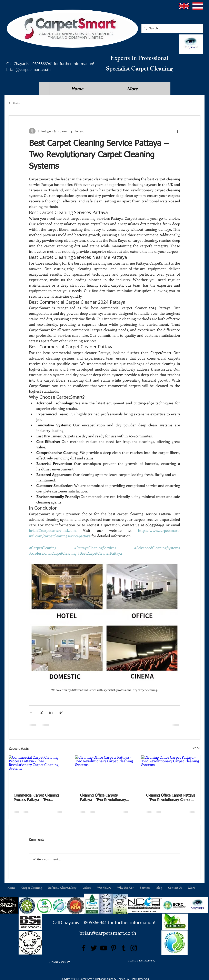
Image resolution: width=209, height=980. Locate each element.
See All (196, 748)
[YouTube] (104, 948)
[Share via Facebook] (31, 712)
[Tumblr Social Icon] (124, 948)
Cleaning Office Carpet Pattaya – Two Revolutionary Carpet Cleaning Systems (171, 798)
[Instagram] (134, 948)
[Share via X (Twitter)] (41, 712)
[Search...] (172, 28)
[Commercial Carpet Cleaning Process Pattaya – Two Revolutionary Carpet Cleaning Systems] (38, 772)
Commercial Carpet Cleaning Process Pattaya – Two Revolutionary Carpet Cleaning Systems (38, 798)
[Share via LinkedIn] (51, 712)
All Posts (14, 103)
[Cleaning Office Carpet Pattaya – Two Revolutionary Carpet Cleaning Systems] (171, 772)
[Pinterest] (114, 948)
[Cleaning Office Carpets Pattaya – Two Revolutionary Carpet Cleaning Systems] (105, 772)
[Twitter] (94, 948)
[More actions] (178, 131)
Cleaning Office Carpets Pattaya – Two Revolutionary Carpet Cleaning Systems (103, 798)
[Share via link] (61, 712)
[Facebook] (84, 948)
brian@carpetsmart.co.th (28, 69)
